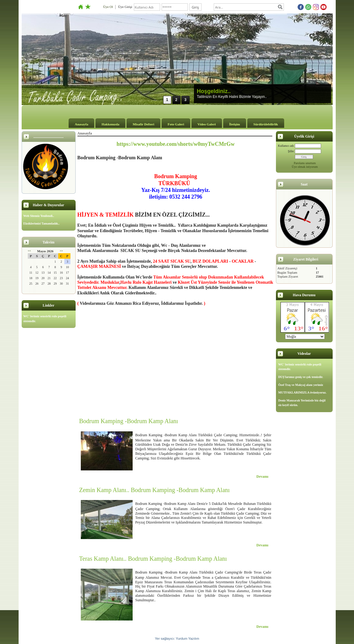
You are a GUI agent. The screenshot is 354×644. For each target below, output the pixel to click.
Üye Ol (108, 7)
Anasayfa (81, 124)
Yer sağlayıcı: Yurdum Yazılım (177, 639)
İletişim (235, 124)
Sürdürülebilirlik (266, 124)
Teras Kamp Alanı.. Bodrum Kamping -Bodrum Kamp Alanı (153, 559)
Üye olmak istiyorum (305, 167)
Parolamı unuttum (305, 163)
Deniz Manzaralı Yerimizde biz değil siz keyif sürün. (302, 403)
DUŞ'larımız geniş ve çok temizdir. (301, 377)
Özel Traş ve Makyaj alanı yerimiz (301, 385)
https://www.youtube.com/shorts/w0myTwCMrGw (176, 144)
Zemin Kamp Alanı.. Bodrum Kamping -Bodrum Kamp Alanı (155, 490)
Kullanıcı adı (286, 146)
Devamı (262, 477)
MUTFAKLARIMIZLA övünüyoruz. (302, 392)
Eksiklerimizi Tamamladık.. (42, 223)
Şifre (291, 151)
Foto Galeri (176, 124)
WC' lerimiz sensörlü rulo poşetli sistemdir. (45, 319)
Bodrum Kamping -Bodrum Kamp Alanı (129, 421)
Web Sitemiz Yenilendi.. (39, 216)
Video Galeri (207, 124)
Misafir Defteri (143, 124)
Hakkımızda (110, 124)
